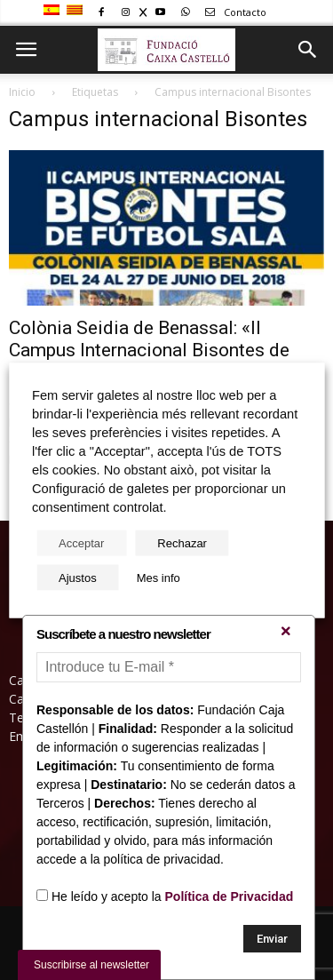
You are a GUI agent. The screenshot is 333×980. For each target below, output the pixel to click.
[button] (308, 50)
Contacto (233, 12)
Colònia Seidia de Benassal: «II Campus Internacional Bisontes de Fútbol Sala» (149, 350)
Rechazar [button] (182, 542)
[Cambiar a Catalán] (77, 11)
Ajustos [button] (78, 577)
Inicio (22, 92)
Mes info (159, 577)
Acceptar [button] (81, 542)
